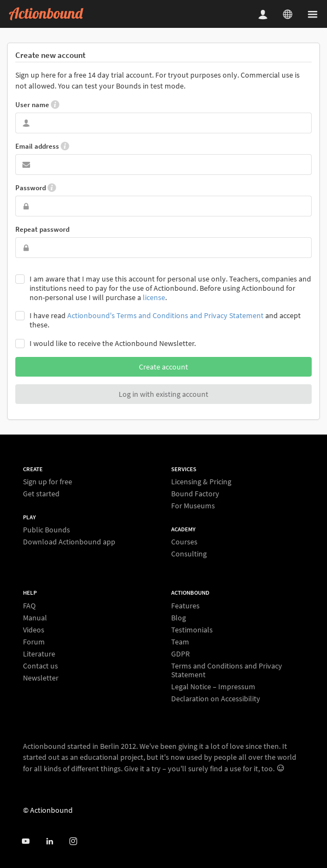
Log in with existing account (163, 394)
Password (36, 187)
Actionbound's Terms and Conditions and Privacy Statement (165, 315)
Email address (42, 146)
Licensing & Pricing (201, 482)
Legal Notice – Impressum (213, 687)
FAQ (29, 606)
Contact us (40, 666)
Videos (34, 630)
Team (180, 642)
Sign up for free (48, 482)
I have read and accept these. (165, 320)
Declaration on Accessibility (216, 698)
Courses (184, 542)
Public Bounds (46, 530)
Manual (35, 618)
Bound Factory (195, 494)
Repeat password (42, 229)
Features (185, 606)
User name (37, 104)
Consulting (189, 553)
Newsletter (41, 678)
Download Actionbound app (69, 541)
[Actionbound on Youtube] (25, 841)
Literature (39, 654)
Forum (34, 642)
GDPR (180, 654)
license (154, 297)
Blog (179, 618)
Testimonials (192, 630)
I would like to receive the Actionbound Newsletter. (113, 344)
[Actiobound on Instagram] (73, 841)
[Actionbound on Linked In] (49, 841)
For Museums (193, 505)
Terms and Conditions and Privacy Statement (227, 670)
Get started (41, 493)
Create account (163, 367)
